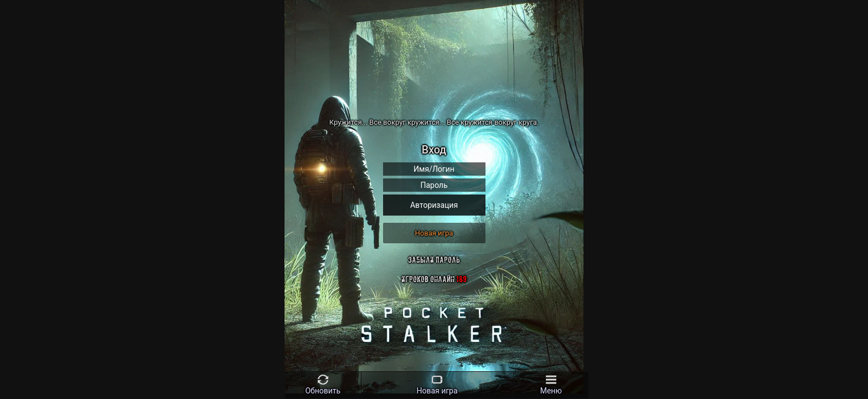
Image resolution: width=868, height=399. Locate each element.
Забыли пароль (434, 260)
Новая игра (434, 233)
